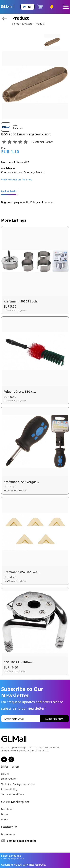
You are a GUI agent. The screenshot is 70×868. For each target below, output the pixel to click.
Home (16, 24)
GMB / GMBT (9, 779)
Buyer (5, 814)
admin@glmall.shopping (22, 841)
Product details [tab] (9, 191)
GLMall (5, 774)
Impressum (8, 834)
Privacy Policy (9, 789)
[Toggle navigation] (66, 7)
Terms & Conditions (13, 794)
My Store (27, 24)
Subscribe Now (54, 719)
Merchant (7, 809)
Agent (5, 819)
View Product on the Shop (17, 179)
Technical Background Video (18, 784)
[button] (27, 7)
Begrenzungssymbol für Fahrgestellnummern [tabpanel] (28, 202)
